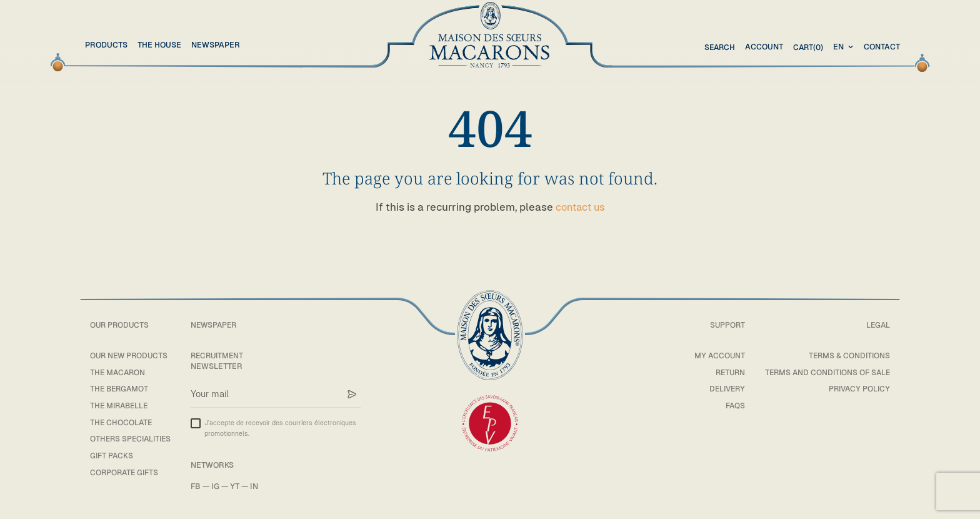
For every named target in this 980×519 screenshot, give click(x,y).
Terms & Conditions (848, 355)
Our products (121, 325)
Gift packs (112, 456)
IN (259, 486)
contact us (580, 207)
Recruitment (224, 355)
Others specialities (133, 439)
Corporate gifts (126, 472)
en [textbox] (838, 47)
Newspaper (216, 45)
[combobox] (845, 47)
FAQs (731, 406)
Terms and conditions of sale (825, 372)
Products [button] (106, 45)
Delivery (721, 389)
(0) (807, 47)
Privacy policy (858, 389)
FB (201, 486)
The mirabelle (121, 406)
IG (220, 486)
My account (715, 355)
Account (762, 47)
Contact (882, 47)
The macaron (119, 372)
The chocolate (122, 422)
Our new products (131, 355)
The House (159, 45)
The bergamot (121, 389)
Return (725, 372)
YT (240, 486)
